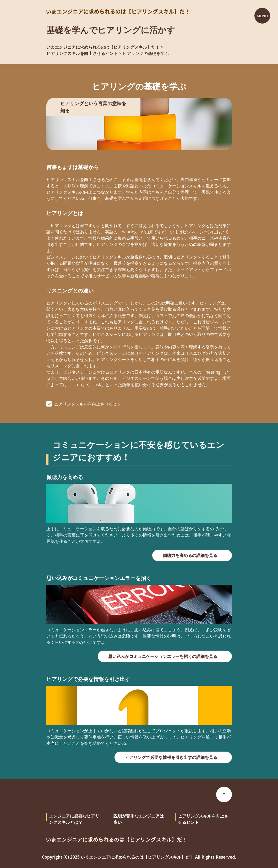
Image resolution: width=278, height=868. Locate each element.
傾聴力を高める (65, 477)
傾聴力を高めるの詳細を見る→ (192, 555)
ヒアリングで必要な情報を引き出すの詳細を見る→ (173, 757)
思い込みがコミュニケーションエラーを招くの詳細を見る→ (165, 656)
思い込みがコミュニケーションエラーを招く (99, 578)
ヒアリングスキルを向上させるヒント (90, 404)
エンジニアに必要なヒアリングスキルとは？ (74, 819)
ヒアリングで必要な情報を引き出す (88, 679)
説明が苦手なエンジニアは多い (139, 819)
